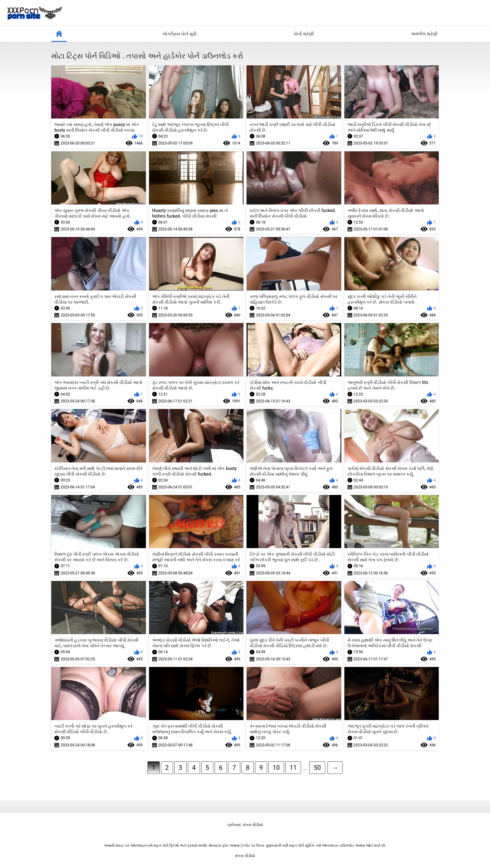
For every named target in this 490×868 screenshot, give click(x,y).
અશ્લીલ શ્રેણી (424, 34)
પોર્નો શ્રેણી (303, 34)
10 (276, 768)
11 (293, 768)
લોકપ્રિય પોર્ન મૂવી (180, 34)
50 (317, 768)
